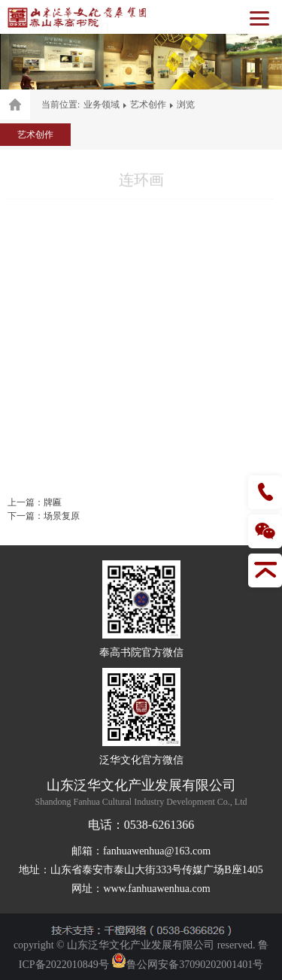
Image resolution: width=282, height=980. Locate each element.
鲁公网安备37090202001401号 (187, 965)
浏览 (186, 105)
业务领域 (102, 105)
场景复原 (62, 516)
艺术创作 (148, 105)
